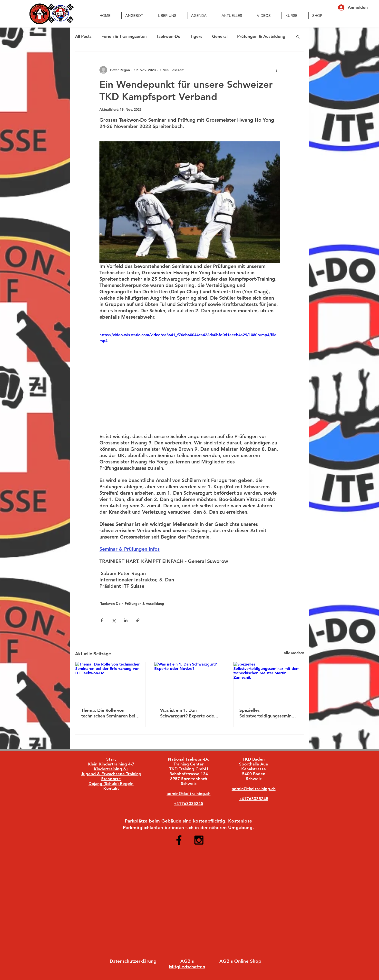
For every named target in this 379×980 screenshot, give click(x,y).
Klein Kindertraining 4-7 (111, 764)
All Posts (83, 36)
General (220, 36)
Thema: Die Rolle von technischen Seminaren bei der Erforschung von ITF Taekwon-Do (108, 713)
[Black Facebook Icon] (179, 840)
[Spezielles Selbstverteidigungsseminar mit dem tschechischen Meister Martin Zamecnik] (269, 682)
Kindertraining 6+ (111, 769)
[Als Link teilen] (138, 620)
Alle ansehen (294, 653)
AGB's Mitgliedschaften (187, 964)
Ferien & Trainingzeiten (124, 36)
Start (111, 759)
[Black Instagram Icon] (199, 840)
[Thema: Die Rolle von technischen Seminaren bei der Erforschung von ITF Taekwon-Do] (111, 682)
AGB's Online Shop (240, 961)
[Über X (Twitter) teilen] (114, 620)
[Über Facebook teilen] (102, 620)
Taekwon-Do (168, 36)
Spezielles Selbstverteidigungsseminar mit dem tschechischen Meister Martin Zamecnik (267, 713)
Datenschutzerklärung (133, 961)
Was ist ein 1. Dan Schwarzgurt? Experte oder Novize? (188, 713)
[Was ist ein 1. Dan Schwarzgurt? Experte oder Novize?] (189, 682)
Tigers (196, 36)
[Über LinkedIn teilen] (126, 620)
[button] (298, 37)
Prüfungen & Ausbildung (261, 36)
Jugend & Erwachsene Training (111, 774)
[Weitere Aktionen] (277, 70)
